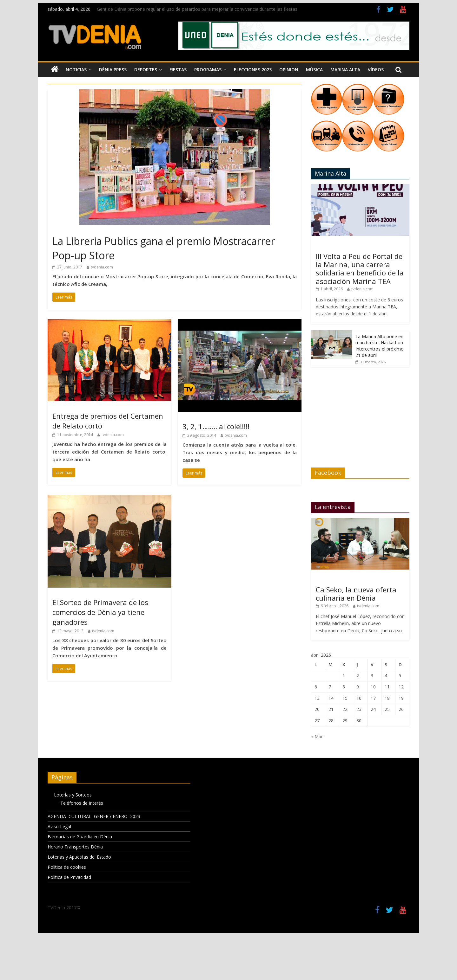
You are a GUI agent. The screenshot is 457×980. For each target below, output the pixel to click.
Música (314, 70)
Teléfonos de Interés (82, 803)
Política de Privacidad (69, 877)
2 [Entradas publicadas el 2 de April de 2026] (358, 676)
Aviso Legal (59, 826)
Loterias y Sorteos (73, 795)
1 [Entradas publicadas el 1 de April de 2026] (344, 676)
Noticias (76, 70)
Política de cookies (67, 867)
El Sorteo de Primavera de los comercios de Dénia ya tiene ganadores (100, 612)
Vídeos (376, 70)
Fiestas (178, 70)
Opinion (289, 70)
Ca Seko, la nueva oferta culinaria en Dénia (356, 594)
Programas (208, 70)
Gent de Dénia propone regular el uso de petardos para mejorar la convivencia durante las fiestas (197, 9)
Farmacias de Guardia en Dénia (80, 837)
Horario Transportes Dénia (75, 847)
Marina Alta (345, 70)
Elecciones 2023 (253, 70)
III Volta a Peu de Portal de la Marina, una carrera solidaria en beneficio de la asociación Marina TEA (360, 269)
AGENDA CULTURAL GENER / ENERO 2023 (94, 816)
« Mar (317, 736)
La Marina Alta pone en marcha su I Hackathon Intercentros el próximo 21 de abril (380, 346)
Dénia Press (113, 70)
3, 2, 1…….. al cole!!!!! (216, 426)
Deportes (146, 70)
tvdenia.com (102, 267)
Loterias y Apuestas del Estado (79, 857)
